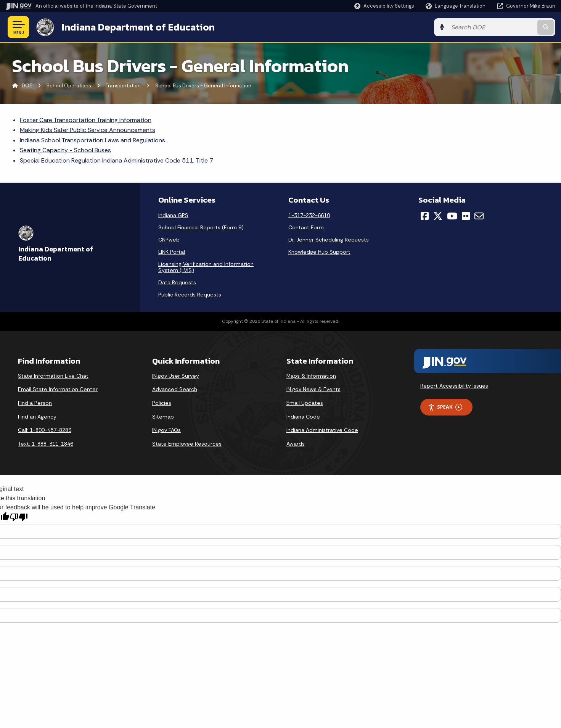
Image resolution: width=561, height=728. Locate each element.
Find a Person (35, 403)
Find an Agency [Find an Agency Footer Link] (37, 417)
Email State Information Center (58, 389)
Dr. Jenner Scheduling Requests (329, 240)
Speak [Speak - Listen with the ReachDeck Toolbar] (445, 407)
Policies (162, 403)
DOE (27, 86)
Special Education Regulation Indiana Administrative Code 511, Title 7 (117, 160)
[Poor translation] (19, 517)
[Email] (479, 216)
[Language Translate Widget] (456, 6)
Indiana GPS (173, 215)
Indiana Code (303, 417)
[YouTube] (452, 216)
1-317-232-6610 (309, 215)
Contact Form (306, 227)
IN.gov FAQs (166, 430)
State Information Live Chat (53, 376)
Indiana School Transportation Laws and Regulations (92, 140)
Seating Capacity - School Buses (65, 150)
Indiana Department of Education (138, 27)
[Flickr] (466, 216)
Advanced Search (175, 389)
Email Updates (305, 403)
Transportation (123, 86)
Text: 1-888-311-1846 (46, 444)
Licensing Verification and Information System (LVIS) (206, 267)
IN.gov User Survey (176, 376)
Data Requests (177, 282)
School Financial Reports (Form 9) (201, 227)
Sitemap (163, 417)
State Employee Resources (187, 444)
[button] (384, 6)
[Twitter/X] (438, 216)
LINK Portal (172, 252)
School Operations (69, 86)
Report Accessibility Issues (454, 386)
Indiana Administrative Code (322, 430)
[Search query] (492, 27)
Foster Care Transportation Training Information (86, 120)
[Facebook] (425, 216)
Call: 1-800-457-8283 (45, 430)
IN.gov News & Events (313, 389)
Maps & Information (311, 376)
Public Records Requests (190, 295)
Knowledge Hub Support (319, 252)
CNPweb (169, 240)
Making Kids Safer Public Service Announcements (88, 130)
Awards (296, 444)
